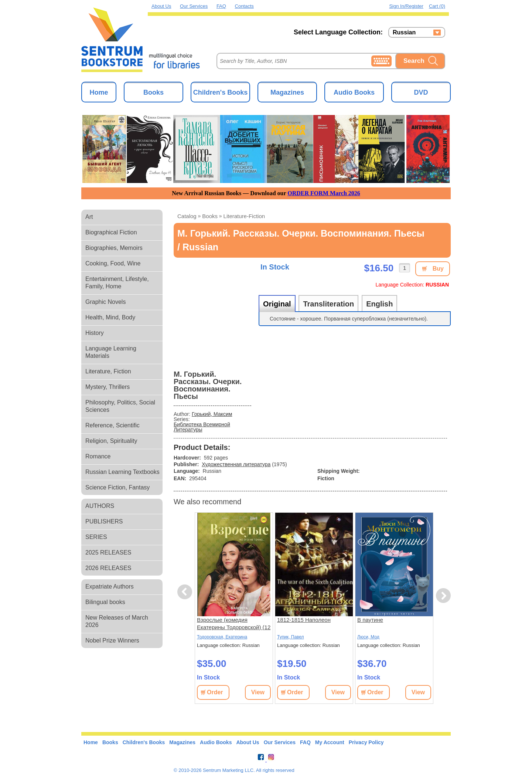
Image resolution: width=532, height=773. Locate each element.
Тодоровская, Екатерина (222, 637)
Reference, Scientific (112, 425)
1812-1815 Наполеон (304, 620)
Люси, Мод (368, 637)
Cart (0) (437, 6)
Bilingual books (105, 602)
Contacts (244, 6)
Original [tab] (277, 304)
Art (89, 217)
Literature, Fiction (108, 371)
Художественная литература (236, 464)
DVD (421, 92)
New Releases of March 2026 (117, 621)
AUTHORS (100, 506)
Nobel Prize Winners (112, 640)
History (95, 333)
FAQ (221, 6)
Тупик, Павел (291, 637)
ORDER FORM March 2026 (324, 193)
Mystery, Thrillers (108, 387)
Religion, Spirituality (111, 441)
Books (154, 92)
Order (215, 692)
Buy (438, 269)
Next (443, 596)
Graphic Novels (105, 302)
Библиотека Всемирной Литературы (202, 427)
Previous (186, 592)
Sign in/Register (406, 6)
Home (99, 92)
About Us (161, 6)
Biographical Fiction (111, 232)
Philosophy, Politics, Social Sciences (120, 406)
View (258, 692)
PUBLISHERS (104, 521)
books (210, 216)
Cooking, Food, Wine (113, 263)
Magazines (287, 92)
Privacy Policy (366, 742)
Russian (404, 33)
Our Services (194, 6)
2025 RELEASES (108, 552)
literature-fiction (244, 216)
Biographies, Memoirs (114, 248)
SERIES (96, 537)
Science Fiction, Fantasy (117, 487)
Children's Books (220, 92)
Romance (98, 456)
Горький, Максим (212, 414)
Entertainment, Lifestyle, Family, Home (117, 283)
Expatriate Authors (110, 586)
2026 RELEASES (108, 568)
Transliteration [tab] (328, 304)
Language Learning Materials (111, 352)
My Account (330, 742)
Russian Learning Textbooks (122, 472)
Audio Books (354, 92)
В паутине (370, 620)
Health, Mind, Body (110, 317)
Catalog (187, 216)
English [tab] (379, 304)
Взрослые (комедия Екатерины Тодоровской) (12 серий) (234, 624)
